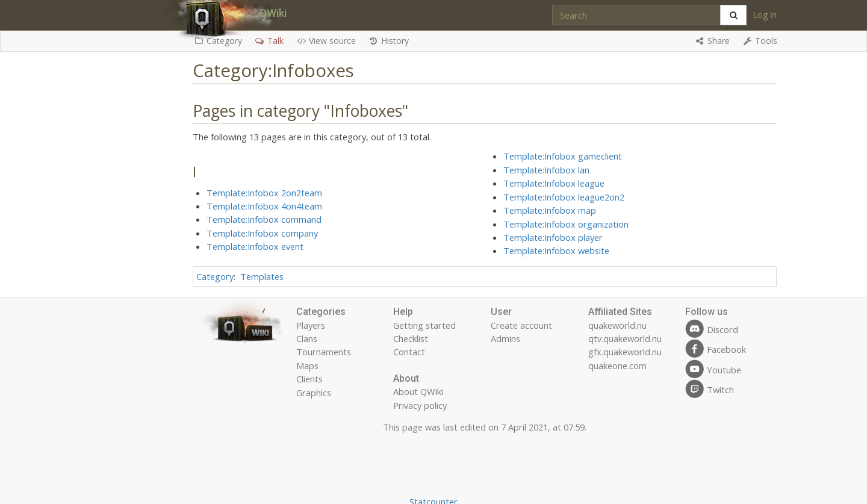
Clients (309, 379)
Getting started (424, 325)
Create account (521, 325)
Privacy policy (420, 405)
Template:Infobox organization (566, 224)
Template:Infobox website (556, 250)
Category (215, 276)
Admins (505, 338)
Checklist (411, 338)
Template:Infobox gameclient (563, 156)
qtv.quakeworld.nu (625, 338)
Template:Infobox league (554, 183)
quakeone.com (617, 366)
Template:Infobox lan (546, 170)
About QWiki (418, 391)
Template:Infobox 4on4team (264, 206)
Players (311, 325)
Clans (307, 338)
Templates (262, 276)
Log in (765, 15)
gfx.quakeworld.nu (625, 352)
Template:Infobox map (550, 210)
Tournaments (324, 352)
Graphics (314, 393)
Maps (307, 366)
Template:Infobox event (255, 246)
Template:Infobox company (262, 233)
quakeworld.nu (617, 325)
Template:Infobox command (264, 219)
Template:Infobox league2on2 (564, 197)
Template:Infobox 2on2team (264, 193)
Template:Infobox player (553, 237)
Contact (409, 352)
